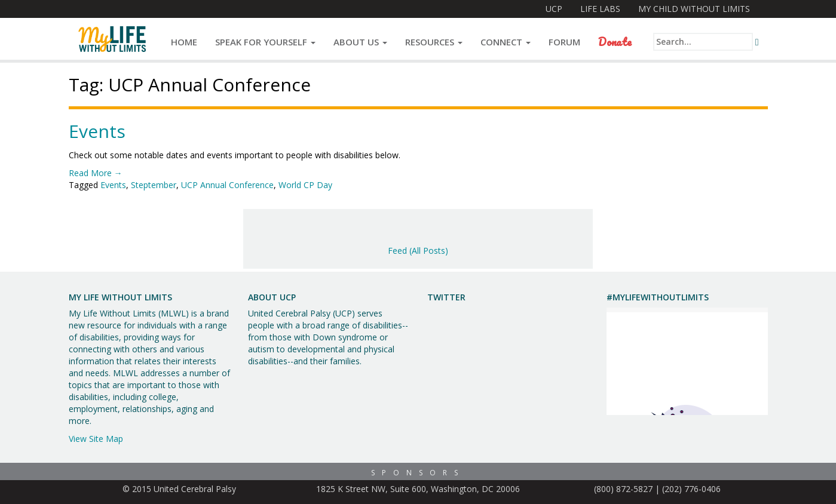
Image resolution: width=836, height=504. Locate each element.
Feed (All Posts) (418, 251)
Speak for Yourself (265, 42)
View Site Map (96, 439)
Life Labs (600, 9)
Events (97, 131)
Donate (615, 42)
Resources (434, 42)
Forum (564, 42)
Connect (506, 42)
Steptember (154, 185)
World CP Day (305, 185)
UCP (554, 9)
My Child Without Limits (694, 9)
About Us (360, 42)
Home (184, 42)
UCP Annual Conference (227, 185)
